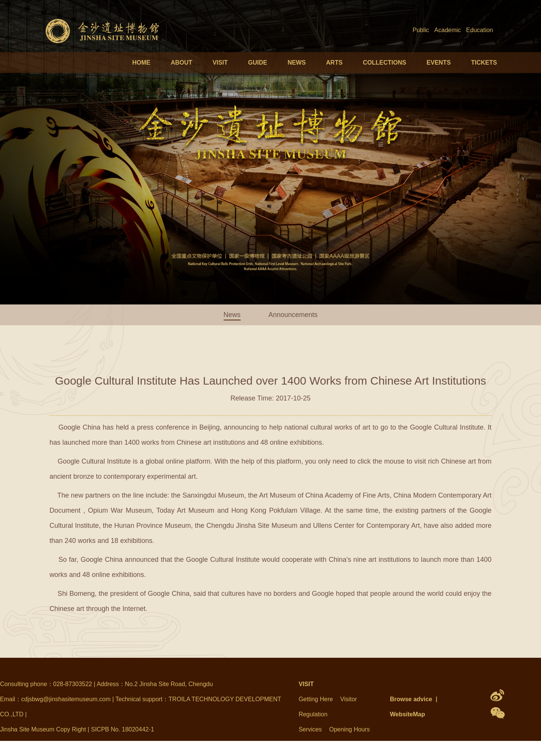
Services (310, 729)
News (232, 315)
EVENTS (439, 63)
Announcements (293, 315)
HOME (141, 63)
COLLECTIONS (384, 63)
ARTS (334, 63)
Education (480, 30)
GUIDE (258, 63)
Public (421, 30)
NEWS (297, 63)
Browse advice (411, 699)
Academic (448, 30)
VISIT (220, 63)
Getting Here (316, 699)
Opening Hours (349, 729)
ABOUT (182, 63)
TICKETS (484, 63)
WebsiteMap (407, 714)
